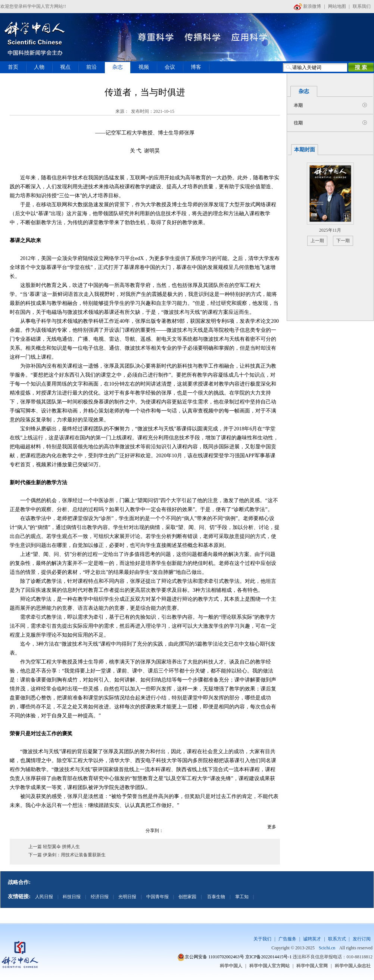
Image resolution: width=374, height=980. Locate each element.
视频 (144, 67)
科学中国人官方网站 (269, 966)
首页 (13, 67)
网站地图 (337, 6)
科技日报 (72, 897)
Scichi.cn (327, 948)
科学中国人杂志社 (353, 966)
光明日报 (127, 897)
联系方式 (337, 939)
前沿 (91, 67)
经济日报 (100, 897)
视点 (65, 67)
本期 (298, 105)
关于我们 (262, 939)
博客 (196, 67)
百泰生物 (216, 897)
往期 (298, 123)
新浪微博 (307, 6)
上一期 (317, 241)
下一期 (343, 241)
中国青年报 (158, 897)
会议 (170, 67)
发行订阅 (362, 939)
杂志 (118, 67)
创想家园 (187, 897)
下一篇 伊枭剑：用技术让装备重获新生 (67, 855)
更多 (272, 827)
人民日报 (44, 897)
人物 (39, 67)
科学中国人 (231, 966)
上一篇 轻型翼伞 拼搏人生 (54, 847)
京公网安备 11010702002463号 (214, 957)
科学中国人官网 (312, 966)
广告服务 (287, 939)
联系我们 (362, 6)
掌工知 (242, 897)
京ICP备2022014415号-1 (269, 957)
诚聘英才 (312, 939)
